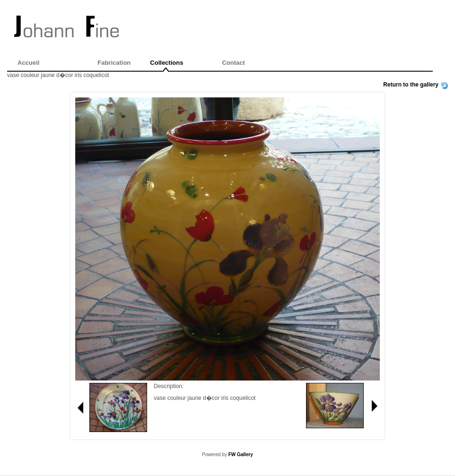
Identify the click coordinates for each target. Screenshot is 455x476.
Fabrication (114, 63)
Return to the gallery (411, 85)
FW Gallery (241, 454)
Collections (166, 63)
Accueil (28, 63)
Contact (233, 63)
